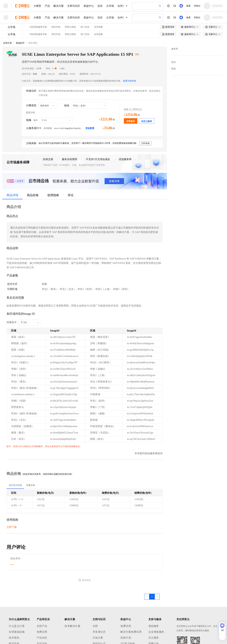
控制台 (197, 6)
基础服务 (154, 626)
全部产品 (42, 626)
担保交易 (48, 159)
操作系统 (33, 43)
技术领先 (14, 638)
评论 (71, 195)
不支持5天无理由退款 (98, 159)
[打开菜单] (6, 6)
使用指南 (53, 195)
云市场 (110, 6)
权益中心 (89, 6)
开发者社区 (99, 632)
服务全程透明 (69, 159)
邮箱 (174, 69)
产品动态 (42, 638)
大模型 (37, 6)
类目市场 (56, 27)
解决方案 (59, 6)
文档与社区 (74, 6)
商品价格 (33, 195)
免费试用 (42, 632)
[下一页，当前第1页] (157, 597)
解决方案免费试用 (131, 632)
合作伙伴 (123, 6)
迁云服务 (154, 638)
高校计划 (126, 638)
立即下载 (12, 527)
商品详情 (12, 195)
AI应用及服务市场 (38, 27)
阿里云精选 (70, 27)
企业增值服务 (156, 632)
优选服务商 (125, 159)
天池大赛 (98, 638)
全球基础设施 (17, 632)
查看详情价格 (130, 81)
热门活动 (85, 27)
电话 (174, 62)
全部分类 (7, 43)
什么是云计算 (17, 626)
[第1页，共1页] (152, 597)
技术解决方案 (72, 626)
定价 (100, 6)
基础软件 (20, 43)
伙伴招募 (98, 27)
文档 (95, 626)
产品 (47, 6)
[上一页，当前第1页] (147, 597)
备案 (188, 6)
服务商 (175, 49)
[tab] (15, 485)
